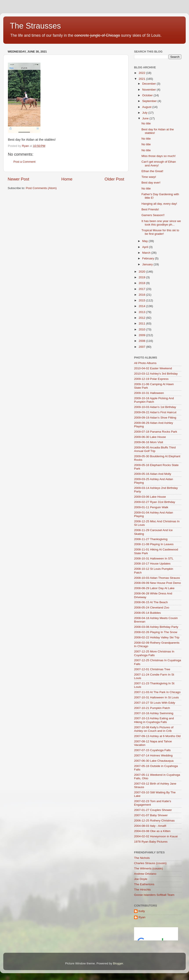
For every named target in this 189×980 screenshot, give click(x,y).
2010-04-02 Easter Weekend (153, 368)
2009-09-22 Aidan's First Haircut (155, 412)
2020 (142, 272)
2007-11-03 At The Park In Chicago (157, 692)
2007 (142, 347)
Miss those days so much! (159, 156)
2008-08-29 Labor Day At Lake (154, 588)
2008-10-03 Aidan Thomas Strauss (157, 578)
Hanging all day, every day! (159, 204)
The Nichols (142, 858)
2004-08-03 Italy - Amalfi (150, 826)
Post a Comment (25, 162)
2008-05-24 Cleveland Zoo (152, 607)
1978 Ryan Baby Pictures (151, 842)
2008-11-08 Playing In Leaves (154, 544)
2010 (142, 329)
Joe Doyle (141, 879)
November (149, 90)
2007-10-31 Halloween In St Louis (156, 697)
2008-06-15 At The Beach (151, 602)
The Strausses (35, 26)
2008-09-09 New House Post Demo (157, 583)
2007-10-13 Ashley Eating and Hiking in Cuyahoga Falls (154, 720)
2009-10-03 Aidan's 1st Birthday (155, 407)
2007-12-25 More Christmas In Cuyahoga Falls (154, 653)
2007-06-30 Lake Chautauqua (154, 761)
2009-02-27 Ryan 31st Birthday (155, 502)
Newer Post (18, 179)
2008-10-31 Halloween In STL (154, 558)
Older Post (114, 179)
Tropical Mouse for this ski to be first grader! (160, 232)
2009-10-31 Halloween (149, 393)
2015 (142, 300)
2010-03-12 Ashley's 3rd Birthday (156, 374)
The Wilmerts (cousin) (148, 868)
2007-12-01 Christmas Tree (152, 669)
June (146, 118)
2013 (142, 312)
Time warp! (149, 177)
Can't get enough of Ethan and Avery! (159, 163)
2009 (142, 335)
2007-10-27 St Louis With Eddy (155, 703)
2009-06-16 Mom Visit (149, 442)
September (150, 101)
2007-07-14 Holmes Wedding (153, 755)
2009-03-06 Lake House (150, 497)
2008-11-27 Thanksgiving (151, 539)
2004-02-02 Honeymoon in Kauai (156, 836)
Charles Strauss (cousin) (150, 863)
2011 (142, 323)
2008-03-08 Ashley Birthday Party (156, 627)
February (149, 258)
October (148, 95)
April (146, 247)
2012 (142, 318)
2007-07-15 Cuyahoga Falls (152, 750)
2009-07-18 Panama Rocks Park (156, 432)
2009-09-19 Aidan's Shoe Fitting (155, 418)
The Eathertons (144, 884)
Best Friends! (150, 209)
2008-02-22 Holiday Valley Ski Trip (157, 637)
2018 (142, 283)
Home (67, 179)
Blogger (118, 963)
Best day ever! (151, 183)
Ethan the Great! (152, 171)
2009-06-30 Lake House (150, 437)
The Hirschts (142, 890)
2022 (142, 73)
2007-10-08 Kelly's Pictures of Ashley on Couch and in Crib (154, 729)
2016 (142, 295)
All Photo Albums (145, 363)
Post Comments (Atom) (41, 188)
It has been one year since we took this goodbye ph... (161, 223)
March (147, 253)
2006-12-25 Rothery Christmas (154, 821)
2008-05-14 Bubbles (147, 613)
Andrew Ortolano (145, 874)
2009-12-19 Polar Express (151, 379)
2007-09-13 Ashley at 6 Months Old (157, 736)
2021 (142, 79)
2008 (142, 341)
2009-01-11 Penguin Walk (151, 507)
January (148, 264)
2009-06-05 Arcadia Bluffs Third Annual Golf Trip (155, 449)
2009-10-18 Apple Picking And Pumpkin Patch (154, 400)
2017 (142, 289)
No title (146, 123)
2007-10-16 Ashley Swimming (154, 713)
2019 (142, 277)
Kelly (142, 911)
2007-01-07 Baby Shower (151, 815)
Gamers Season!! (153, 215)
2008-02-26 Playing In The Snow (156, 632)
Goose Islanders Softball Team (154, 895)
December (149, 84)
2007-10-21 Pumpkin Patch (152, 708)
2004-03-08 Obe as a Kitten (152, 831)
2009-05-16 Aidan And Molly (153, 474)
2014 (142, 306)
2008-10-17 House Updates (152, 564)
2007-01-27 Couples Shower (153, 810)
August (147, 107)
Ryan (142, 917)
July (145, 113)
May (145, 241)
